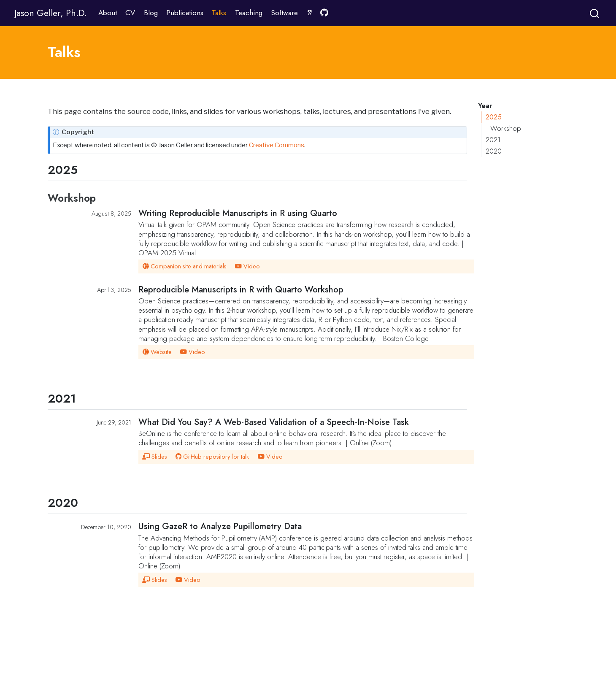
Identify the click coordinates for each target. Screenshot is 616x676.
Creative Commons (277, 145)
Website (157, 352)
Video (247, 266)
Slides (155, 457)
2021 (493, 140)
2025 (494, 117)
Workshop (506, 128)
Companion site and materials (184, 266)
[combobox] (595, 13)
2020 (494, 151)
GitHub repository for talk (212, 457)
